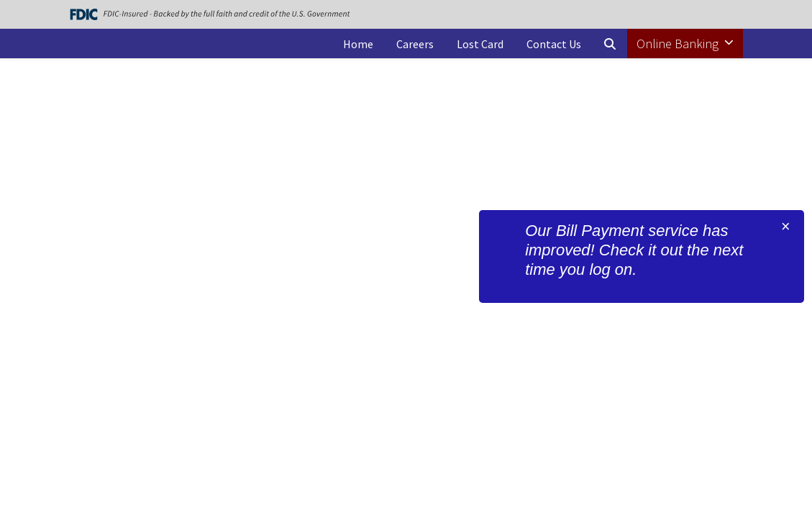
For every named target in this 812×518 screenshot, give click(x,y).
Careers (415, 44)
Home (358, 44)
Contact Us (554, 44)
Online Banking (679, 44)
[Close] (786, 227)
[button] (610, 44)
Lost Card (480, 44)
